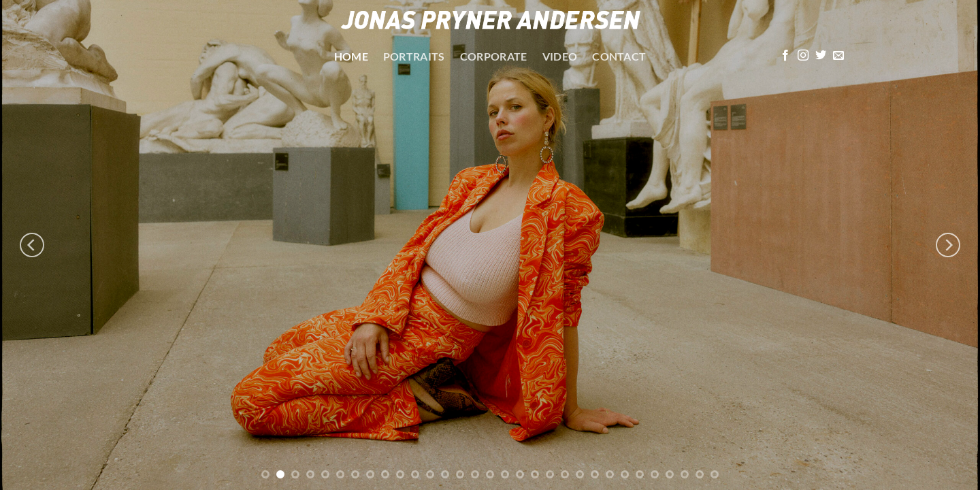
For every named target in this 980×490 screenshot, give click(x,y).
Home (351, 56)
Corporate (494, 56)
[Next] (948, 245)
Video (560, 56)
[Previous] (32, 245)
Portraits (414, 56)
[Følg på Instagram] (803, 56)
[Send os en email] (838, 56)
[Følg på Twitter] (821, 56)
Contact (619, 56)
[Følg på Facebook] (785, 56)
